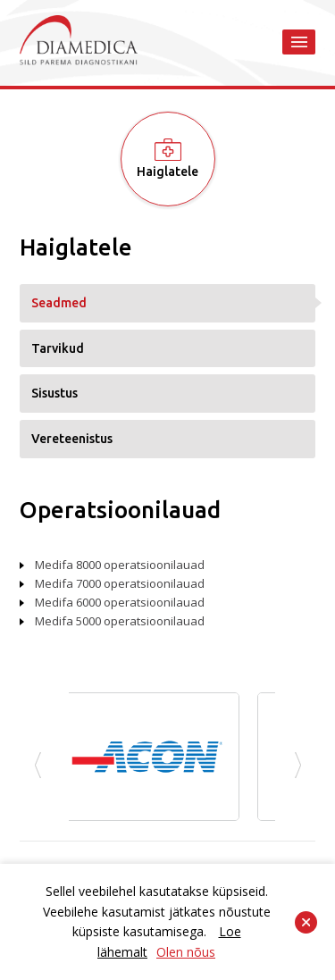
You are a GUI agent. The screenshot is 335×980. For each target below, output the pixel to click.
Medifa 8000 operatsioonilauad (120, 565)
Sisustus (54, 393)
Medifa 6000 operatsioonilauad (120, 602)
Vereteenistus (72, 439)
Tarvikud (58, 348)
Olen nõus (186, 952)
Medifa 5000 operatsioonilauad (120, 621)
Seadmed (59, 303)
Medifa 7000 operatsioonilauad (120, 583)
